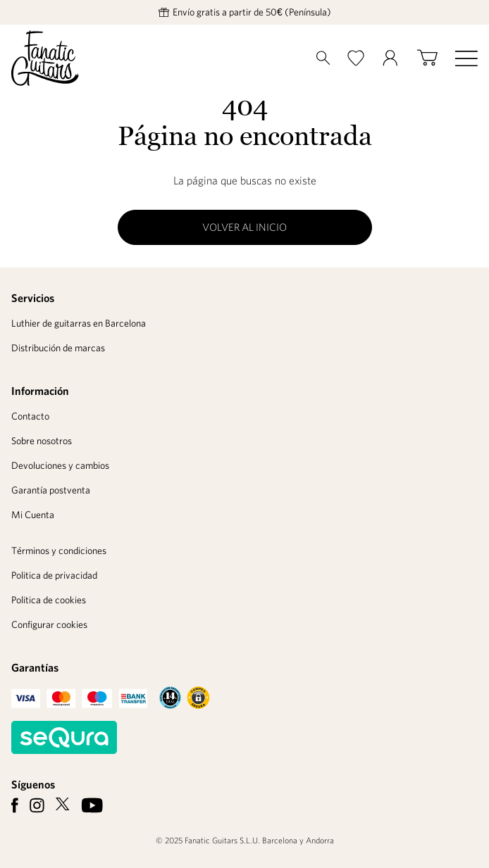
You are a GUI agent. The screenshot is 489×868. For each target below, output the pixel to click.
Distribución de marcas (58, 348)
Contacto (30, 416)
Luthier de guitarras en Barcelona (79, 323)
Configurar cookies (49, 624)
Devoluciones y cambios (60, 465)
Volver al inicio (244, 227)
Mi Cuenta (33, 515)
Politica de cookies (49, 600)
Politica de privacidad (54, 575)
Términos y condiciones (59, 551)
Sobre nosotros (42, 441)
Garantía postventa (51, 490)
